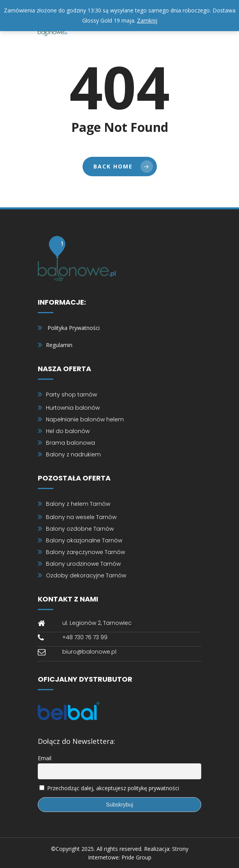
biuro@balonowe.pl (89, 652)
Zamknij (147, 20)
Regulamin (59, 345)
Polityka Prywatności (74, 328)
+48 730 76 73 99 (85, 637)
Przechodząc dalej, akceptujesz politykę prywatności (113, 788)
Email (45, 758)
